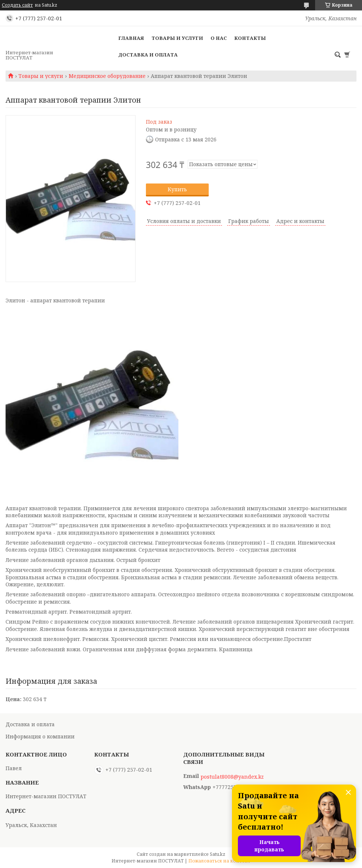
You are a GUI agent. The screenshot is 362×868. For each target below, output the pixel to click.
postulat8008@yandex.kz (232, 777)
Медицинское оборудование (107, 76)
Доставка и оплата (148, 55)
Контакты (250, 38)
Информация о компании (40, 736)
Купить (177, 189)
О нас (219, 38)
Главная (131, 38)
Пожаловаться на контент (219, 861)
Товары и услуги (177, 38)
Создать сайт (17, 5)
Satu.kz (218, 854)
